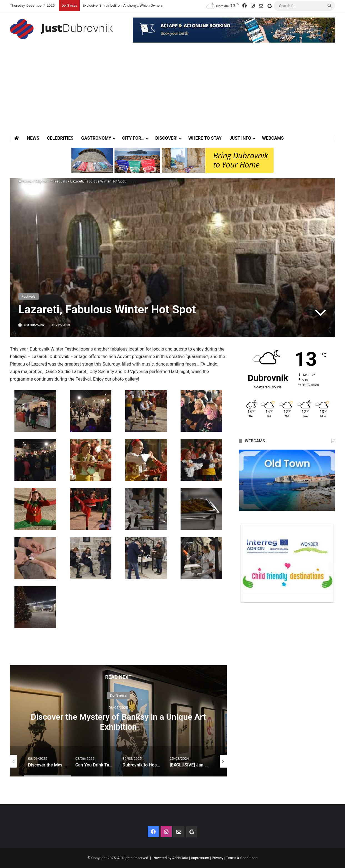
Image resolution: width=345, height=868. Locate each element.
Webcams (273, 138)
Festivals (60, 181)
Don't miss (118, 695)
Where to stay (205, 138)
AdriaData (180, 858)
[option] (118, 721)
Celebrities (60, 138)
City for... (43, 181)
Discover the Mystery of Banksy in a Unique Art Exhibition (118, 722)
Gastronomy (96, 138)
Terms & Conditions (242, 858)
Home (25, 181)
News (33, 138)
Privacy (217, 858)
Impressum (200, 858)
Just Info (240, 138)
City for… (133, 138)
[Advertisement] (172, 93)
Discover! (166, 138)
